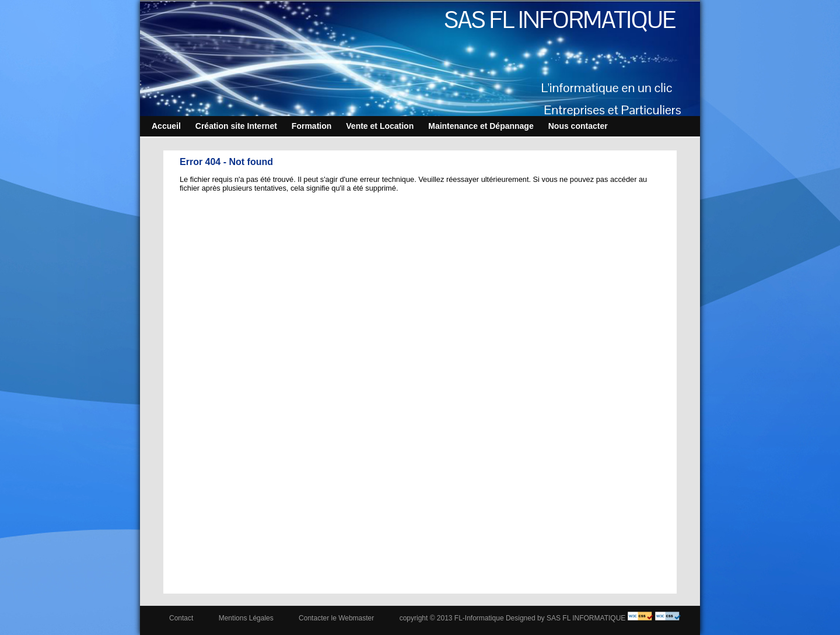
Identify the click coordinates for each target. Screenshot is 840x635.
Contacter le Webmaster (336, 618)
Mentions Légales (246, 618)
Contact (181, 618)
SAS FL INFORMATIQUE (560, 20)
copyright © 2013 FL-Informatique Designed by (472, 618)
